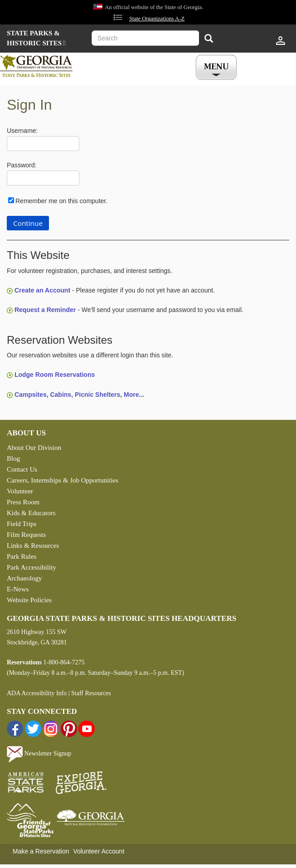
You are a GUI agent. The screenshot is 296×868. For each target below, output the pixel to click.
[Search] (209, 39)
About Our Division (34, 448)
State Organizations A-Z (157, 19)
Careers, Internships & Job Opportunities (63, 480)
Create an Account (42, 290)
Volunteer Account (99, 851)
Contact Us (22, 469)
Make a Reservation (41, 851)
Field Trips (22, 524)
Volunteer (20, 491)
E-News (18, 589)
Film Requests (26, 535)
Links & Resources (33, 546)
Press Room (23, 502)
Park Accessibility (32, 567)
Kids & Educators (31, 513)
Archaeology (24, 578)
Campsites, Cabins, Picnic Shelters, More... (79, 395)
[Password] (43, 178)
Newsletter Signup (39, 753)
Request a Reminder (45, 310)
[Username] (43, 144)
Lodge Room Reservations (55, 375)
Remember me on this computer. (61, 201)
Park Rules (22, 556)
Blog (13, 458)
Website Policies (29, 600)
